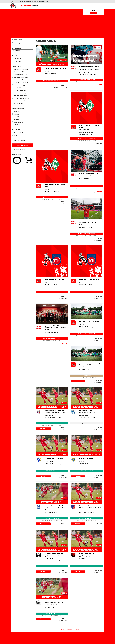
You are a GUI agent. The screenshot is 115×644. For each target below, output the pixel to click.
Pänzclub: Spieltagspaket (20, 85)
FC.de (22, 1)
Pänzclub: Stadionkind (20, 96)
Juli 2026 (16, 117)
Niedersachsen (17, 138)
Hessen (15, 135)
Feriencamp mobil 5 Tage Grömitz (22, 83)
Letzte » (76, 630)
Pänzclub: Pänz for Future (21, 98)
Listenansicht (17, 61)
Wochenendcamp (18, 104)
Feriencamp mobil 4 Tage (20, 101)
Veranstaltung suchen (23, 43)
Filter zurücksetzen (20, 150)
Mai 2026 (16, 112)
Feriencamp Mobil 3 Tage (20, 75)
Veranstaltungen (25, 5)
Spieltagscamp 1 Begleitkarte (21, 69)
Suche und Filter (18, 40)
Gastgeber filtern (23, 49)
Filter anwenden (23, 145)
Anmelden (93, 13)
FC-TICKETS (35, 1)
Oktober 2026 (17, 125)
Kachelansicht (17, 59)
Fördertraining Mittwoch (20, 80)
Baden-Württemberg (19, 133)
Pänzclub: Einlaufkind (19, 93)
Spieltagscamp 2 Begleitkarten (21, 77)
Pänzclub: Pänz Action (19, 90)
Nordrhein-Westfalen (19, 141)
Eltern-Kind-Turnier (18, 88)
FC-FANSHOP (28, 1)
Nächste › (70, 630)
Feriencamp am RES (18, 72)
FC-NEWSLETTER (43, 1)
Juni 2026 (16, 114)
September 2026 (18, 122)
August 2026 (17, 119)
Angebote (35, 5)
